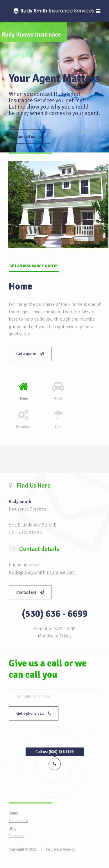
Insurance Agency (60, 849)
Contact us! (30, 592)
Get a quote (30, 354)
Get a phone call (34, 713)
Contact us (30, 137)
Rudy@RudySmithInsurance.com (42, 572)
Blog (12, 829)
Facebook (17, 836)
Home (13, 813)
